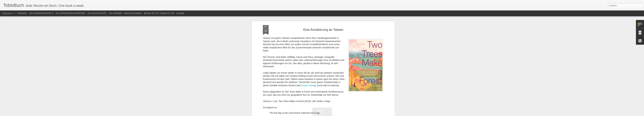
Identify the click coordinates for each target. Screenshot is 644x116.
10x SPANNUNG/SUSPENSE (70, 13)
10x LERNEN (115, 13)
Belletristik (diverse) (327, 40)
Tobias (343, 36)
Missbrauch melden (345, 114)
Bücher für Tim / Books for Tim (159, 13)
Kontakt (180, 13)
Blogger (334, 114)
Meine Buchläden (133, 13)
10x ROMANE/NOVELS (41, 13)
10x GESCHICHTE (97, 13)
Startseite (22, 13)
